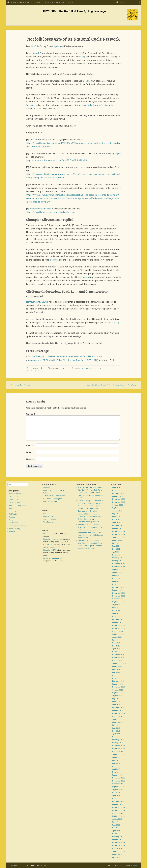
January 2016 (117, 804)
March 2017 (117, 772)
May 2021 (116, 646)
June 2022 (116, 608)
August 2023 (117, 572)
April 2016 (116, 796)
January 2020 (117, 684)
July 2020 (116, 669)
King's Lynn (115, 153)
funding (51, 270)
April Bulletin (48, 487)
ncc (92, 368)
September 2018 (119, 719)
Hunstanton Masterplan (53, 499)
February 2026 (118, 493)
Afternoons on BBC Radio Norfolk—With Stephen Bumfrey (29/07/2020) (63, 360)
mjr (44, 368)
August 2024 (117, 540)
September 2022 (119, 602)
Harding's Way (14, 502)
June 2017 (116, 763)
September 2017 (119, 754)
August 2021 (117, 637)
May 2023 (116, 578)
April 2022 (116, 613)
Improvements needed (40, 209)
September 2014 (119, 851)
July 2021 (116, 640)
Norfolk (35, 46)
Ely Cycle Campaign (51, 558)
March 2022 (117, 616)
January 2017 (117, 775)
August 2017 (117, 757)
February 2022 (118, 619)
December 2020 (119, 655)
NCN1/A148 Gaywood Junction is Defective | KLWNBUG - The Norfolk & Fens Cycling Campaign (91, 503)
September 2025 (119, 508)
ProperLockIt (14, 511)
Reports (12, 517)
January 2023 (117, 590)
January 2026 (117, 496)
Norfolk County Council (37, 302)
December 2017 (119, 746)
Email (29, 452)
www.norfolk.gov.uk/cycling (95, 105)
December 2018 (119, 713)
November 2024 (119, 534)
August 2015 (117, 819)
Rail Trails (13, 514)
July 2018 (116, 725)
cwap (83, 368)
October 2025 (118, 505)
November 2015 (119, 810)
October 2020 (118, 661)
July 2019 (116, 699)
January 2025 (117, 528)
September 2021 (119, 634)
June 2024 (116, 546)
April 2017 (116, 769)
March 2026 (117, 490)
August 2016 (117, 790)
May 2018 (116, 731)
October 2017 (118, 751)
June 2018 (116, 728)
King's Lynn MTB (50, 550)
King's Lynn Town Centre (18, 505)
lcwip (88, 368)
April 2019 (116, 704)
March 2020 (117, 678)
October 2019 (118, 690)
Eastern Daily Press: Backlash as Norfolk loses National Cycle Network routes (66, 356)
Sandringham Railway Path (20, 526)
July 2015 (116, 822)
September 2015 (119, 816)
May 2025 (116, 520)
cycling (82, 57)
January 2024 (117, 561)
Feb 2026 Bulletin (50, 502)
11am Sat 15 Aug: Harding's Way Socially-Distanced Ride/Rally (112, 385)
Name (30, 446)
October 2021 (118, 631)
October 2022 (118, 599)
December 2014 (119, 842)
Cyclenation (48, 533)
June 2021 (116, 643)
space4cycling (58, 3)
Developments (15, 499)
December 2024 (119, 531)
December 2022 (119, 593)
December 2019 (119, 687)
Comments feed (50, 519)
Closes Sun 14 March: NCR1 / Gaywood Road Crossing (91, 495)
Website (30, 459)
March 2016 (117, 798)
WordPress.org (49, 522)
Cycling (57, 46)
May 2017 (116, 766)
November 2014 (119, 845)
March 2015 (117, 834)
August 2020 (117, 666)
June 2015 (116, 825)
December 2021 (119, 625)
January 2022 (117, 622)
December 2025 (119, 499)
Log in (46, 513)
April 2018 (116, 734)
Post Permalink (35, 371)
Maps (38, 3)
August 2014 (117, 854)
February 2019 (118, 707)
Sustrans (30, 105)
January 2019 (117, 710)
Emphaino (135, 865)
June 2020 (116, 672)
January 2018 (117, 743)
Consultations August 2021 (88, 522)
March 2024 (117, 555)
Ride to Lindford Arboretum (21, 385)
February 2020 (118, 681)
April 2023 (116, 581)
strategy (115, 322)
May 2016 (116, 792)
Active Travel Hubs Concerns (54, 496)
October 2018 (118, 716)
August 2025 (117, 511)
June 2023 (116, 575)
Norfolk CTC (48, 544)
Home (14, 3)
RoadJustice (13, 523)
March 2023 (117, 584)
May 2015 (116, 828)
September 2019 (119, 693)
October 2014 (118, 848)
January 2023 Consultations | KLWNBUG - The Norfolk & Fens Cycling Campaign (90, 516)
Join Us (71, 3)
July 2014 (116, 857)
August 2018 (117, 722)
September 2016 (119, 787)
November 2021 (119, 628)
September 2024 (119, 537)
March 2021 (117, 652)
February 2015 (118, 837)
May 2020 (116, 675)
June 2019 (116, 702)
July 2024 (116, 543)
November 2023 (119, 567)
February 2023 (118, 587)
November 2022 (119, 596)
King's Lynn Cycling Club (53, 539)
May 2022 (116, 611)
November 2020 (119, 657)
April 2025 (116, 522)
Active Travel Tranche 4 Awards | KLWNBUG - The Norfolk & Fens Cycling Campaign (90, 490)
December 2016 (119, 778)
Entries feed (48, 516)
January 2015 (117, 839)
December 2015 (119, 807)
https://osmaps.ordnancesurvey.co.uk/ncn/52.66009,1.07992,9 (56, 160)
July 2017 (116, 760)
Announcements (15, 494)
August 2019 (117, 696)
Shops (46, 3)
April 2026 (116, 487)
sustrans (101, 368)
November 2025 (119, 502)
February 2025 (118, 525)
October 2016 (118, 784)
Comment (31, 414)
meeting (86, 81)
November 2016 (119, 781)
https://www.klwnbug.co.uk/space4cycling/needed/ (51, 212)
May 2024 (116, 549)
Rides (11, 520)
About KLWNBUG (26, 3)
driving (60, 60)
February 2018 (118, 740)
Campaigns (13, 496)
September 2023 (119, 570)
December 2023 (119, 564)
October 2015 (118, 813)
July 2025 (116, 514)
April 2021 (116, 649)
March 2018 (117, 737)
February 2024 (118, 558)
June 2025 (116, 517)
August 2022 (117, 605)
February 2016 (118, 801)
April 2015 (116, 831)
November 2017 (119, 748)
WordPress (120, 865)
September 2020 (119, 663)
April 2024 (116, 552)
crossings (54, 260)
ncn (95, 368)
